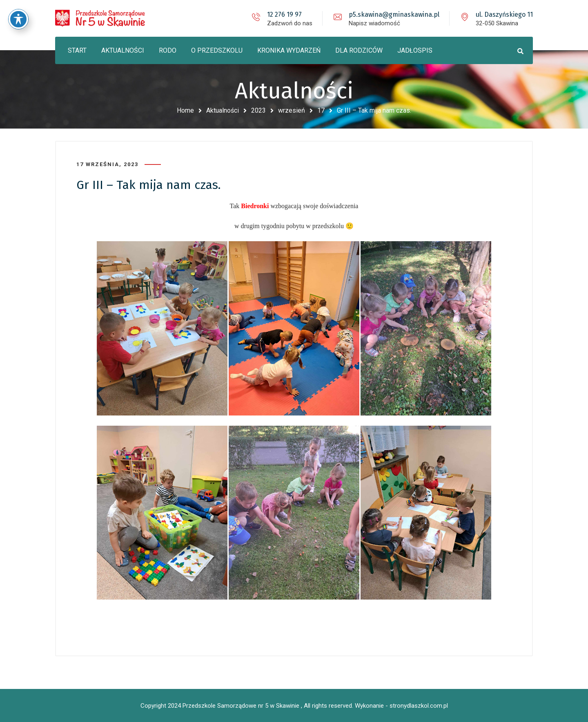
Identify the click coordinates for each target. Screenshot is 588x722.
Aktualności (223, 110)
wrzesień (292, 110)
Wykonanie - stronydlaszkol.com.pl (401, 706)
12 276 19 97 (284, 14)
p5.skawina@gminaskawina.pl (394, 14)
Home (185, 110)
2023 (258, 110)
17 (321, 110)
